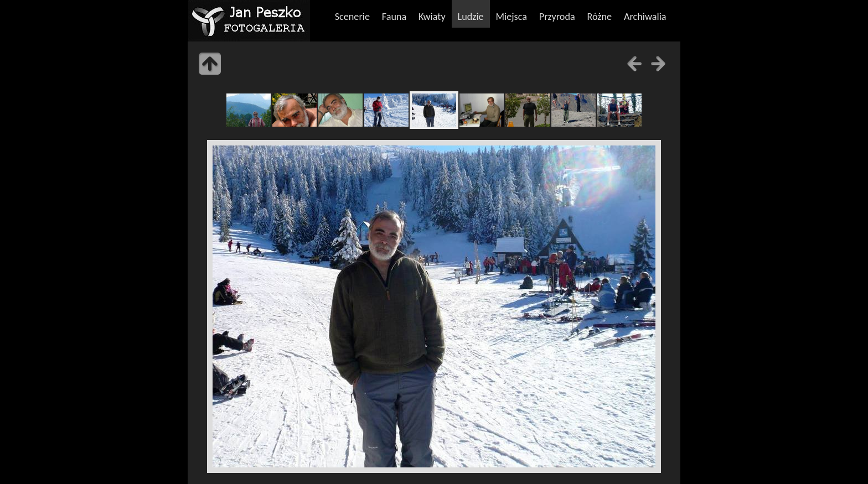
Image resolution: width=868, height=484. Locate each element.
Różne (600, 17)
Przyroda (557, 17)
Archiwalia (645, 17)
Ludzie (470, 17)
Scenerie (352, 17)
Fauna (394, 17)
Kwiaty (432, 17)
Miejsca (511, 17)
